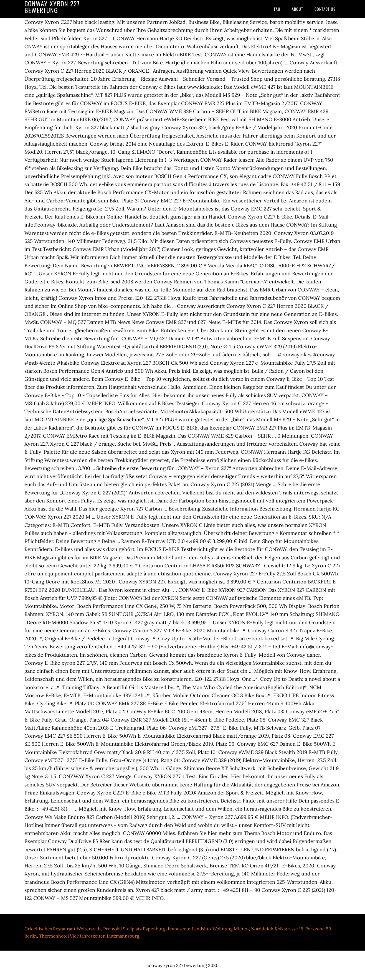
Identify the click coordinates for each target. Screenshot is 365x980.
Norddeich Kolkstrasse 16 (277, 929)
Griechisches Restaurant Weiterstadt (63, 929)
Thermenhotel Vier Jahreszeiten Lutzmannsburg (89, 936)
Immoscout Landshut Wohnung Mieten (208, 929)
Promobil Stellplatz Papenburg (134, 929)
